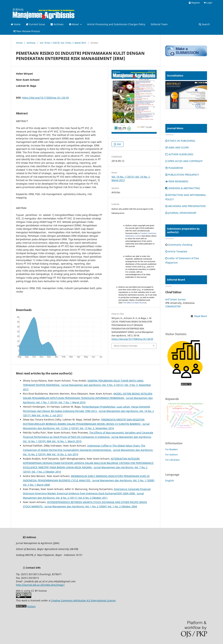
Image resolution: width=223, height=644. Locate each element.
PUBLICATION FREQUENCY (182, 175)
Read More (201, 316)
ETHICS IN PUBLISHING (180, 141)
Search (204, 24)
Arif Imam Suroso (175, 299)
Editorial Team (159, 24)
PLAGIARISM (174, 168)
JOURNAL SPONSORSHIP (181, 213)
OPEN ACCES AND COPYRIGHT (184, 161)
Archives (57, 24)
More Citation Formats (126, 346)
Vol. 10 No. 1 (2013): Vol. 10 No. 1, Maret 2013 (63, 43)
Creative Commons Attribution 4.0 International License (83, 600)
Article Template (176, 251)
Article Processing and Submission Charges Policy (116, 24)
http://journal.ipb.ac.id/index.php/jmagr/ (40, 585)
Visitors (31, 606)
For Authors (172, 455)
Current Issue (36, 24)
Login (208, 3)
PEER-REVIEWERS (177, 181)
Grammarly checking (180, 245)
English (170, 481)
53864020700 (173, 306)
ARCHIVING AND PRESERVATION (185, 206)
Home (16, 24)
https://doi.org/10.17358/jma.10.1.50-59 (45, 98)
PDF (119, 144)
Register (194, 3)
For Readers (172, 449)
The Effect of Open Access (134, 303)
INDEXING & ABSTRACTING (183, 188)
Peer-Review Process (27, 31)
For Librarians (172, 460)
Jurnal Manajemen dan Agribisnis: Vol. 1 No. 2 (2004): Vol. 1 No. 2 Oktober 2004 (91, 506)
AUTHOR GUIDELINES (179, 154)
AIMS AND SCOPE (177, 147)
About (74, 24)
